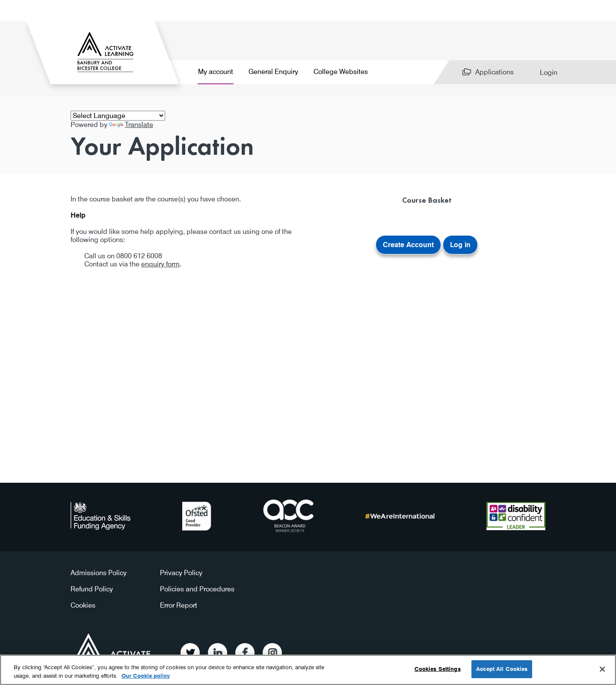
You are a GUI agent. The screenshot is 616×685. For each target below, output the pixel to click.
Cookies (83, 605)
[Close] (602, 669)
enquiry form (160, 264)
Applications (495, 72)
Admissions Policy (99, 573)
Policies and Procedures (197, 589)
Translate (131, 125)
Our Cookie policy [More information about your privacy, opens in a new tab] (146, 676)
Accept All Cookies (502, 669)
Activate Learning (113, 650)
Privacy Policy (181, 573)
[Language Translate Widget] (118, 116)
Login (549, 72)
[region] (308, 670)
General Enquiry (273, 72)
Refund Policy (92, 589)
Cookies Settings (438, 669)
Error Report (179, 605)
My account (216, 72)
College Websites (341, 72)
